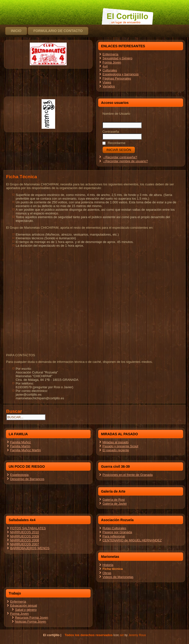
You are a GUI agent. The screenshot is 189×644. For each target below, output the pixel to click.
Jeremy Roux (137, 635)
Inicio (16, 31)
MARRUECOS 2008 (24, 540)
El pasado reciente (116, 450)
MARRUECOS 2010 (24, 532)
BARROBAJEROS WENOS (30, 548)
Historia (108, 565)
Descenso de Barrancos (27, 479)
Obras (107, 573)
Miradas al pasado (115, 442)
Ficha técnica (112, 569)
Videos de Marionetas (118, 577)
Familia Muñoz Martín (25, 450)
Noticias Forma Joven (31, 621)
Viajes (107, 82)
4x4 (105, 66)
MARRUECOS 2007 (24, 544)
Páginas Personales (117, 78)
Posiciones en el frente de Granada (127, 475)
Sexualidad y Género (117, 58)
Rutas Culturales (114, 528)
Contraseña (111, 132)
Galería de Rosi (113, 500)
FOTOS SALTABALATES (28, 528)
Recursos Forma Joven (31, 618)
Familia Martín (20, 446)
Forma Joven (112, 62)
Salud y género (26, 610)
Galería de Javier (115, 504)
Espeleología (19, 475)
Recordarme (114, 143)
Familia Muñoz (21, 442)
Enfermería (110, 54)
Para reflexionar (114, 536)
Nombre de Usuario (116, 114)
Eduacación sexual (24, 605)
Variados (109, 86)
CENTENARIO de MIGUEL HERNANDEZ (132, 540)
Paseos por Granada (117, 532)
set (122, 635)
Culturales (110, 70)
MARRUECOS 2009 (24, 536)
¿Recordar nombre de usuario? (126, 161)
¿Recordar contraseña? (120, 157)
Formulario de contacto (58, 31)
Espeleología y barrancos (120, 74)
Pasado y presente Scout (120, 446)
